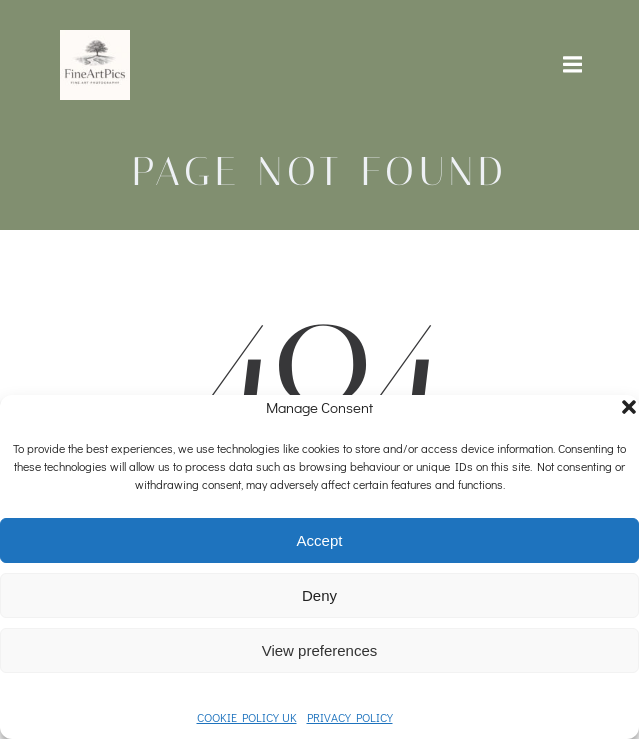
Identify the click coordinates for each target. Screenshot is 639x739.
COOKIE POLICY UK (247, 717)
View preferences (320, 650)
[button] (629, 407)
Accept (320, 540)
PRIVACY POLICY (350, 717)
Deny (319, 595)
